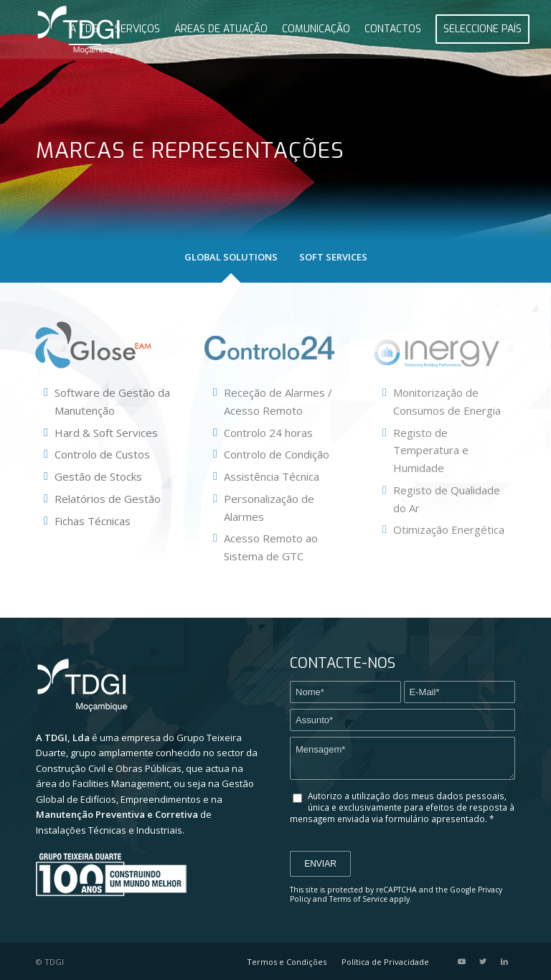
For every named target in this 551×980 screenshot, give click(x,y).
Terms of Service (358, 899)
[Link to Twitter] (483, 961)
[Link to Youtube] (461, 961)
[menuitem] (85, 29)
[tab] (231, 265)
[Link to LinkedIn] (504, 961)
